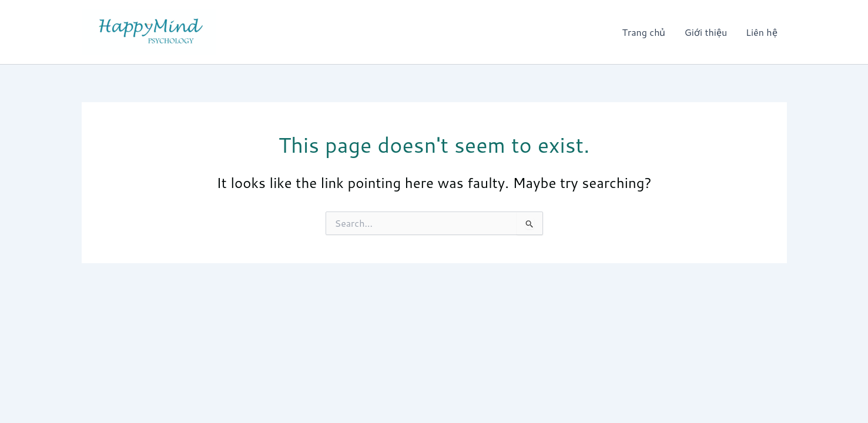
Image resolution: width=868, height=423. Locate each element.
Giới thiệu (706, 32)
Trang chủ (644, 32)
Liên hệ (761, 32)
